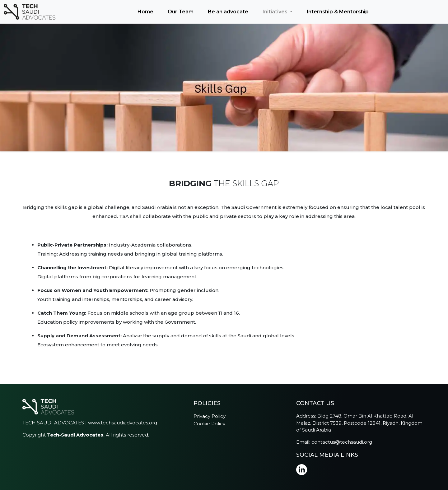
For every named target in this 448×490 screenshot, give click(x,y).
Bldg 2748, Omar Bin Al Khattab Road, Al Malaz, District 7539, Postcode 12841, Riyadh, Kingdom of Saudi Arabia (359, 423)
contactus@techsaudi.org (342, 442)
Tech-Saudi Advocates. (76, 435)
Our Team (181, 12)
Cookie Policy (209, 424)
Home (145, 12)
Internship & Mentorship (338, 12)
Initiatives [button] (276, 12)
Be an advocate (228, 12)
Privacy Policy (210, 416)
